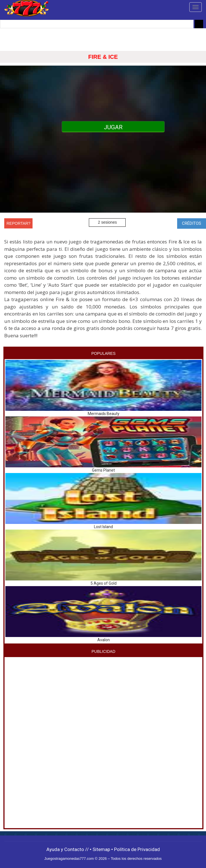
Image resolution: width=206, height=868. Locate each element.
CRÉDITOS (192, 223)
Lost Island (103, 527)
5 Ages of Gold (104, 583)
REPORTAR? (18, 223)
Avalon (104, 640)
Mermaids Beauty (104, 414)
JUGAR (113, 127)
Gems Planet (103, 470)
